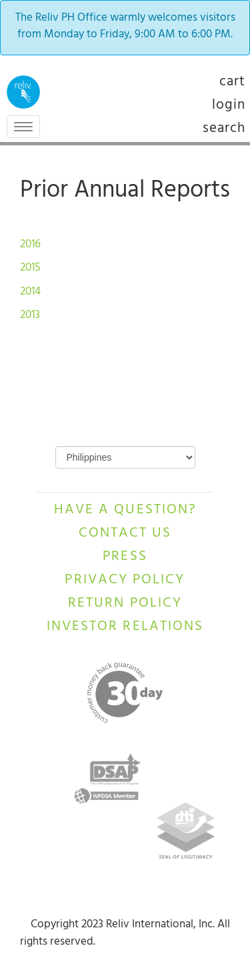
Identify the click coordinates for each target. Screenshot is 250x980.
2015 (32, 269)
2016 (32, 245)
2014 (32, 293)
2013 (30, 316)
